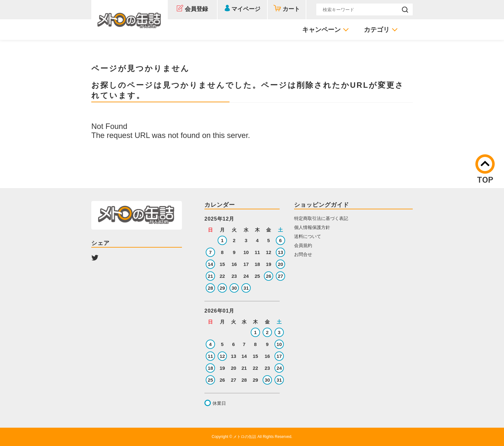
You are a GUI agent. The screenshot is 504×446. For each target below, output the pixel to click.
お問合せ (303, 254)
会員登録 (196, 9)
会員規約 (303, 245)
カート (291, 9)
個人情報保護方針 (312, 227)
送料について (308, 236)
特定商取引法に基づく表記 (321, 218)
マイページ (246, 9)
